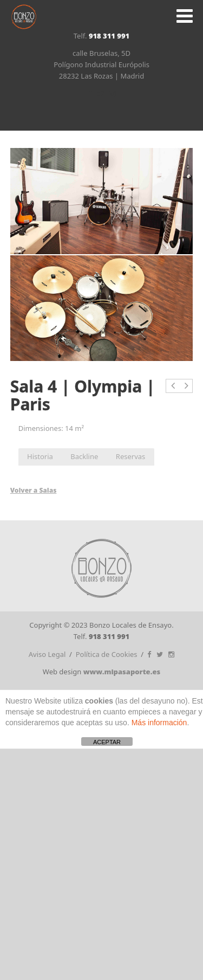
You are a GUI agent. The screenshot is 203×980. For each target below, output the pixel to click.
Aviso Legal (47, 654)
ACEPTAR (107, 742)
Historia (40, 456)
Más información (159, 723)
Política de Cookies (107, 654)
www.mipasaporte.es (122, 672)
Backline (84, 456)
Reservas (130, 456)
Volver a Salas (34, 490)
